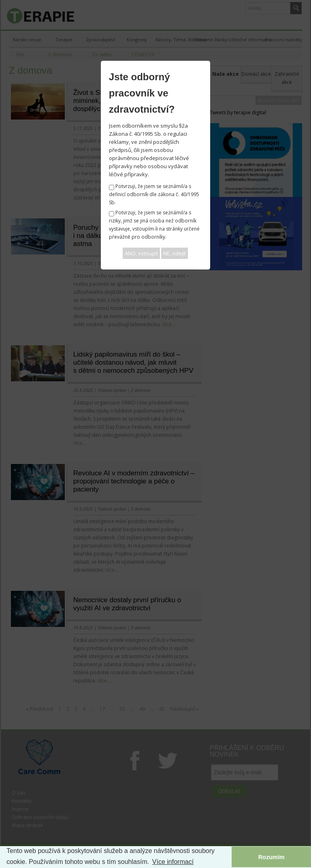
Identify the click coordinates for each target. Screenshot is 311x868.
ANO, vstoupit (141, 253)
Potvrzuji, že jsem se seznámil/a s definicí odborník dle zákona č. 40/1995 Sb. (154, 194)
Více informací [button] (173, 862)
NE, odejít (175, 253)
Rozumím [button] (272, 857)
